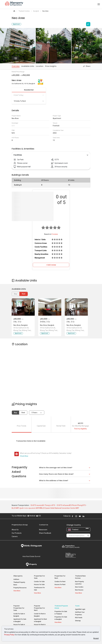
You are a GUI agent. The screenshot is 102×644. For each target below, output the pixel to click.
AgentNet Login (80, 604)
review (55, 234)
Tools (77, 601)
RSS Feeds (79, 613)
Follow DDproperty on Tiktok (89, 516)
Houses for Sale (39, 585)
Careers (15, 536)
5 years (34, 413)
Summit (31, 556)
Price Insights (51, 66)
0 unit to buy (29, 95)
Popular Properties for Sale (19, 603)
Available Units (28, 66)
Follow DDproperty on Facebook (72, 516)
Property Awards (71, 546)
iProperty (31, 565)
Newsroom (43, 530)
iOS (39, 516)
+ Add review (51, 265)
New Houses (79, 590)
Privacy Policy (9, 635)
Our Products (17, 533)
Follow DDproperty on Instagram (76, 516)
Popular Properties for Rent (39, 603)
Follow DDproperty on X (87, 516)
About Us (15, 530)
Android (31, 516)
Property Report (71, 555)
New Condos (79, 587)
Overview (16, 66)
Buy (15, 413)
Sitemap (78, 616)
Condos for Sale (39, 582)
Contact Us (44, 525)
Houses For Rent (60, 585)
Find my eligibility (81, 429)
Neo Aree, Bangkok (21, 325)
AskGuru (16, 579)
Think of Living (31, 546)
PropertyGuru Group (20, 525)
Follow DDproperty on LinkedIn (83, 516)
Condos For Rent (60, 582)
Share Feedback (45, 533)
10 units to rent (29, 101)
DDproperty (18, 576)
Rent (24, 294)
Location (40, 66)
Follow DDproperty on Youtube (80, 516)
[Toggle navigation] (99, 4)
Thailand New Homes (80, 577)
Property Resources (20, 588)
